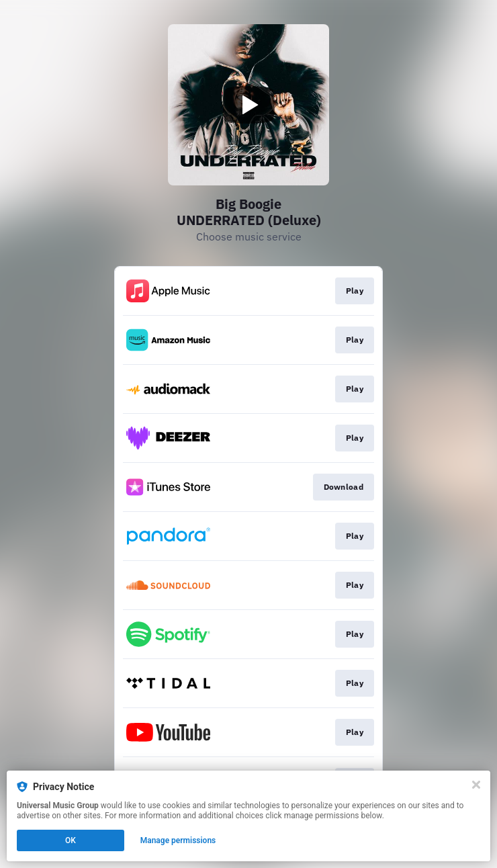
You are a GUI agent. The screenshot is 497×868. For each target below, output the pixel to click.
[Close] (476, 785)
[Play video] (248, 105)
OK (71, 840)
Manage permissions (178, 840)
